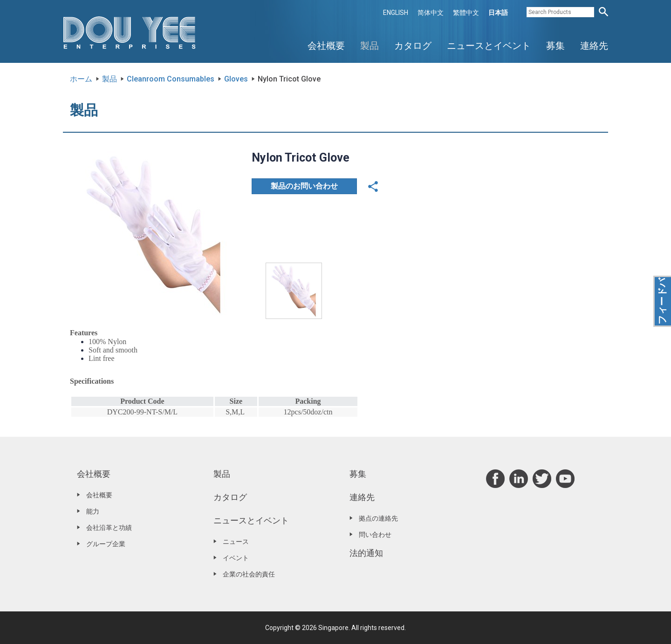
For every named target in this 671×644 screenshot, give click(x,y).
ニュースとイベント (489, 46)
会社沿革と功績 (109, 528)
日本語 (498, 13)
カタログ (413, 46)
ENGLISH (396, 13)
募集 (555, 46)
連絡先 (594, 46)
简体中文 (431, 13)
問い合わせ (375, 535)
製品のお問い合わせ (304, 186)
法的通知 (366, 553)
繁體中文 (466, 13)
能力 (93, 511)
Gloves (236, 79)
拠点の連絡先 (378, 518)
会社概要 (326, 46)
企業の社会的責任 (249, 574)
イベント (236, 558)
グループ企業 (106, 544)
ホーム (81, 79)
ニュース (236, 542)
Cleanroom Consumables (171, 79)
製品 (370, 46)
